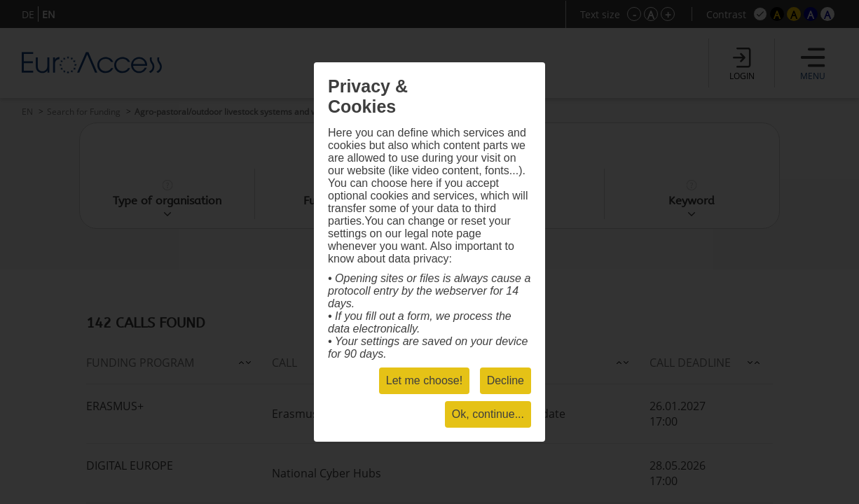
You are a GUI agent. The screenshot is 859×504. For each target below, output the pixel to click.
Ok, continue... (488, 414)
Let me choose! (424, 380)
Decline (506, 380)
